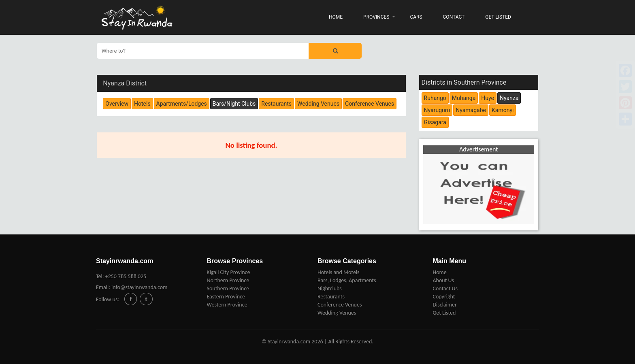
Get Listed (444, 313)
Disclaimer (444, 305)
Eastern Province (226, 297)
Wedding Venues (337, 313)
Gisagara (435, 122)
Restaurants (331, 297)
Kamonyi (503, 110)
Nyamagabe (471, 110)
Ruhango (435, 98)
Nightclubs (330, 288)
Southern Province (228, 288)
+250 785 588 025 (126, 276)
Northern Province (228, 280)
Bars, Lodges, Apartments (347, 280)
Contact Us (445, 288)
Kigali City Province (228, 272)
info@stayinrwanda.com (139, 287)
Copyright (444, 297)
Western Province (227, 305)
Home (439, 272)
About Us (443, 280)
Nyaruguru (437, 110)
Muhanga (464, 98)
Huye (488, 98)
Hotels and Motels (339, 272)
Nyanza (509, 98)
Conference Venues (340, 305)
